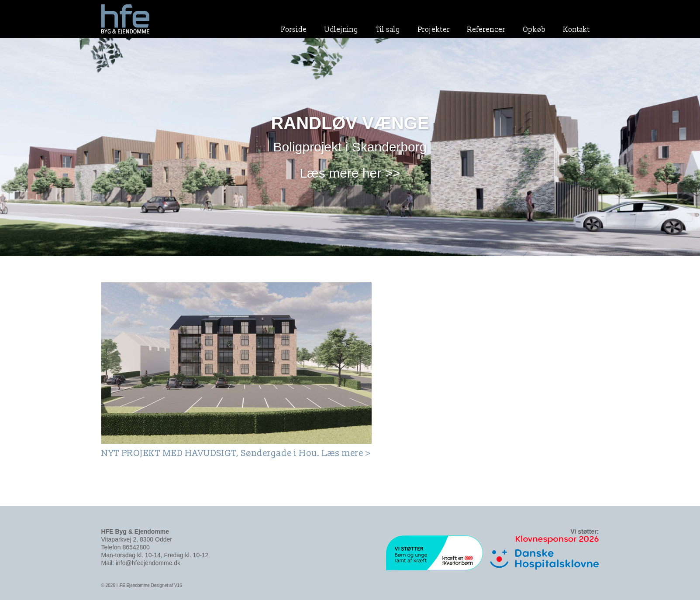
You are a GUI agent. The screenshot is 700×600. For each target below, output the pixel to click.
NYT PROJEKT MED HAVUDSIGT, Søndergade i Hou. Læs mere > (236, 453)
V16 (178, 585)
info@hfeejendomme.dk (148, 563)
